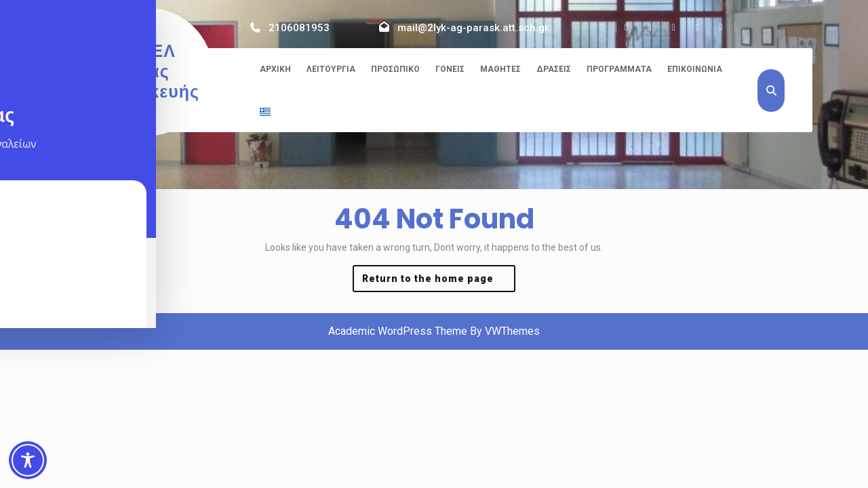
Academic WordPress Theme (398, 331)
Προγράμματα (619, 69)
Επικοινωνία (695, 69)
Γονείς (450, 69)
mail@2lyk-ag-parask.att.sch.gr (473, 28)
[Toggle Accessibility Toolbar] (28, 460)
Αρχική (275, 69)
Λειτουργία (331, 69)
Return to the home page (439, 282)
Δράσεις (554, 69)
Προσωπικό (395, 69)
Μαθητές (500, 69)
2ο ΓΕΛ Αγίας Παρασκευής (145, 72)
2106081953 (299, 28)
